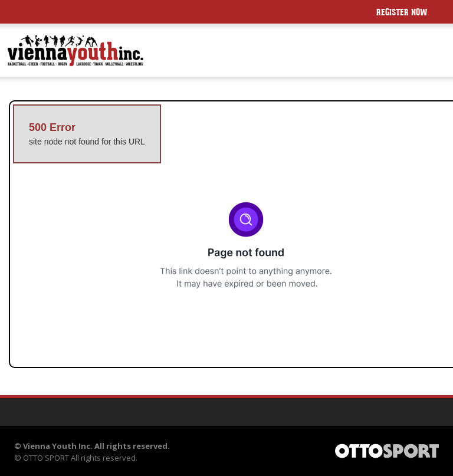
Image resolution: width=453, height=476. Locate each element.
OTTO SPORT (46, 458)
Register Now (402, 13)
